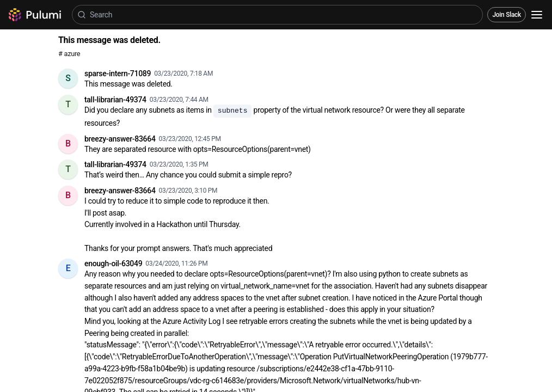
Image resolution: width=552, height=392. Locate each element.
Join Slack (507, 15)
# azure (69, 54)
